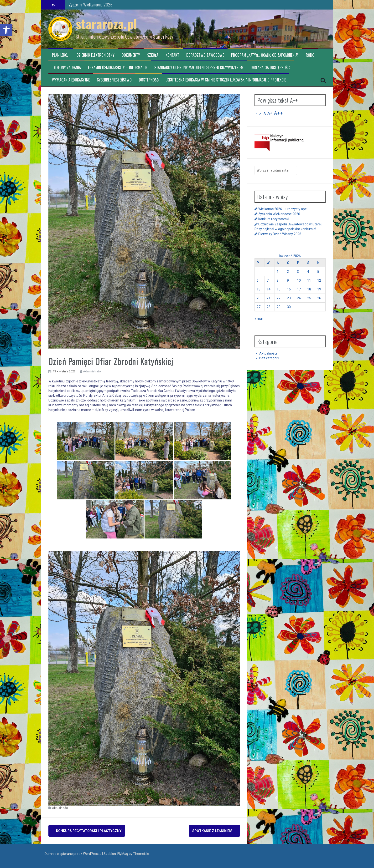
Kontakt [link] (172, 55)
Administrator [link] (92, 371)
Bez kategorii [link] (269, 358)
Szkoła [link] (153, 55)
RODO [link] (310, 55)
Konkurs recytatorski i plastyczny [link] (87, 831)
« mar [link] (259, 319)
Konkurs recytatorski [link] (274, 219)
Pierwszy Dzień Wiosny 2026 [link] (280, 234)
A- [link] (261, 114)
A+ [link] (270, 113)
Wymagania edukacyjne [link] (71, 80)
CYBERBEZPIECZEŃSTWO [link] (114, 80)
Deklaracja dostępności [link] (271, 68)
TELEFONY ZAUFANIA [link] (66, 68)
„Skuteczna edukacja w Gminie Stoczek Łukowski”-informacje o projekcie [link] (226, 80)
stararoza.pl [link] (106, 23)
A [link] (265, 114)
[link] (6, 30)
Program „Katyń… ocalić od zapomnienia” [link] (265, 55)
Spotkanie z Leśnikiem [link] (214, 831)
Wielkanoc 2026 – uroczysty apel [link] (283, 209)
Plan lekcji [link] (61, 55)
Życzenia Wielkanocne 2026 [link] (91, 5)
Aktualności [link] (60, 808)
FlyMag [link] (123, 854)
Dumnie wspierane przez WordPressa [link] (73, 854)
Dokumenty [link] (131, 55)
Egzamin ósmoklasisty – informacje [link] (118, 68)
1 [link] (278, 272)
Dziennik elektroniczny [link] (96, 55)
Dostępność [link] (149, 80)
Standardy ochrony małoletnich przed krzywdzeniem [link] (199, 68)
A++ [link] (278, 113)
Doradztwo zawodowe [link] (205, 55)
